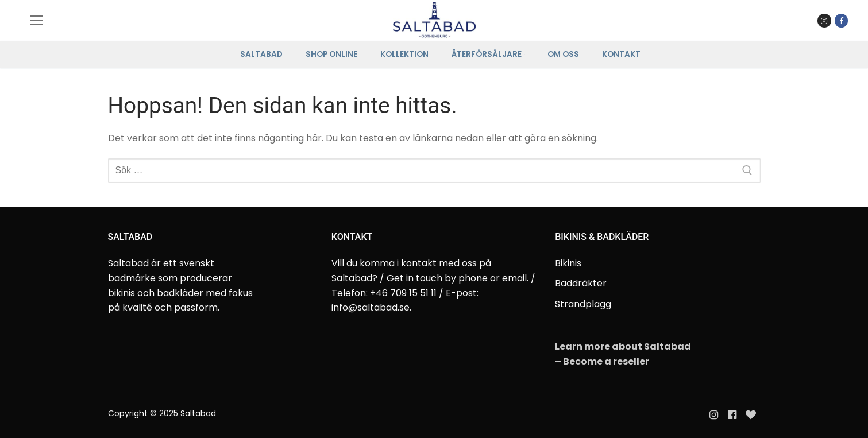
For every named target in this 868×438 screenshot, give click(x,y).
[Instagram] (713, 415)
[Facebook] (841, 20)
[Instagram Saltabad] (824, 20)
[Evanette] (751, 415)
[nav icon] (37, 21)
